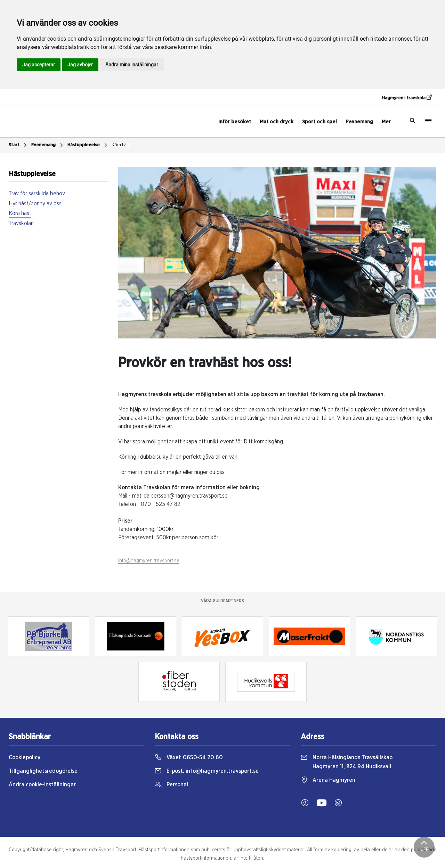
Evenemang (359, 122)
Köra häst (121, 145)
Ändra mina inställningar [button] (132, 65)
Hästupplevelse (88, 145)
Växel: (189, 758)
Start (19, 145)
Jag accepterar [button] (39, 65)
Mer (386, 122)
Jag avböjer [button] (80, 65)
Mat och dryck (277, 122)
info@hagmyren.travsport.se (149, 561)
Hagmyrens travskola (407, 98)
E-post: (207, 771)
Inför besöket (235, 122)
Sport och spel (319, 122)
